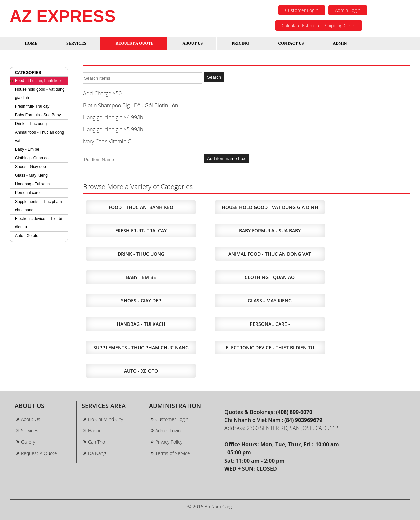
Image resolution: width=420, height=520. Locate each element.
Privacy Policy (169, 442)
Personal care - (29, 193)
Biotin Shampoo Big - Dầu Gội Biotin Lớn (131, 105)
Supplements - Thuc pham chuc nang (39, 206)
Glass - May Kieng (31, 175)
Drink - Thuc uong (31, 124)
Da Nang (97, 453)
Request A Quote (39, 453)
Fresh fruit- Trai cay (32, 106)
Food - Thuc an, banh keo (38, 81)
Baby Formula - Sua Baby (38, 115)
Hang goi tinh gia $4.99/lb (113, 117)
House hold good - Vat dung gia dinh (40, 93)
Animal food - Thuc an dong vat (40, 137)
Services (30, 431)
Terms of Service (173, 453)
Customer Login (302, 10)
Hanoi (94, 431)
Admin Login (348, 10)
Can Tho (97, 442)
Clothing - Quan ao (32, 158)
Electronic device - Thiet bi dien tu (39, 223)
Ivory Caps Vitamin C (107, 141)
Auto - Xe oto (27, 236)
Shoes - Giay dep (31, 167)
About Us (31, 419)
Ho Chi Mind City (106, 419)
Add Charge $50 (102, 93)
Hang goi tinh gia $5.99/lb (113, 129)
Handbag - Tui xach (32, 184)
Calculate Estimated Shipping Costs (319, 26)
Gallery (28, 442)
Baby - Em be (27, 149)
